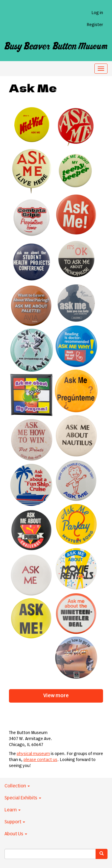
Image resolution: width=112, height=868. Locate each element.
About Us (16, 834)
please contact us (40, 760)
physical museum (33, 754)
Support (15, 822)
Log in (97, 13)
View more (56, 696)
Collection (17, 786)
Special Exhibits (23, 798)
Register (95, 25)
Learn (13, 810)
